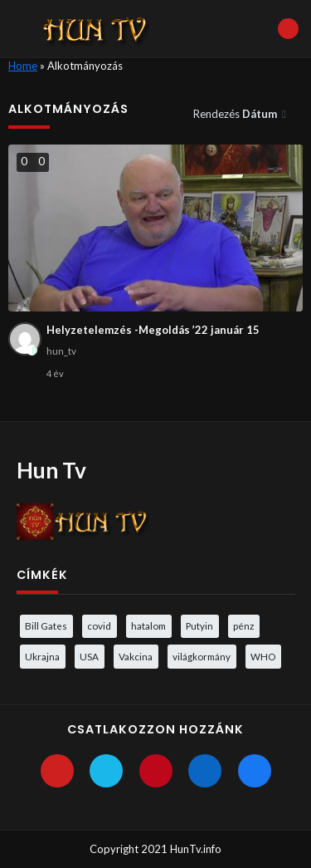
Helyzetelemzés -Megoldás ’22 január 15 (153, 330)
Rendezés (236, 114)
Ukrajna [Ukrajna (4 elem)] (42, 656)
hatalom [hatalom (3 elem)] (148, 625)
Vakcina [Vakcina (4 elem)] (136, 656)
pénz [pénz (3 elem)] (243, 625)
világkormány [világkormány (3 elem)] (202, 656)
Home (23, 66)
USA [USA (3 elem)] (89, 656)
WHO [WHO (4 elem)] (263, 656)
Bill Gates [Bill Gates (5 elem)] (46, 625)
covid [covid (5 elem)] (99, 625)
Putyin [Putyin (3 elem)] (199, 625)
